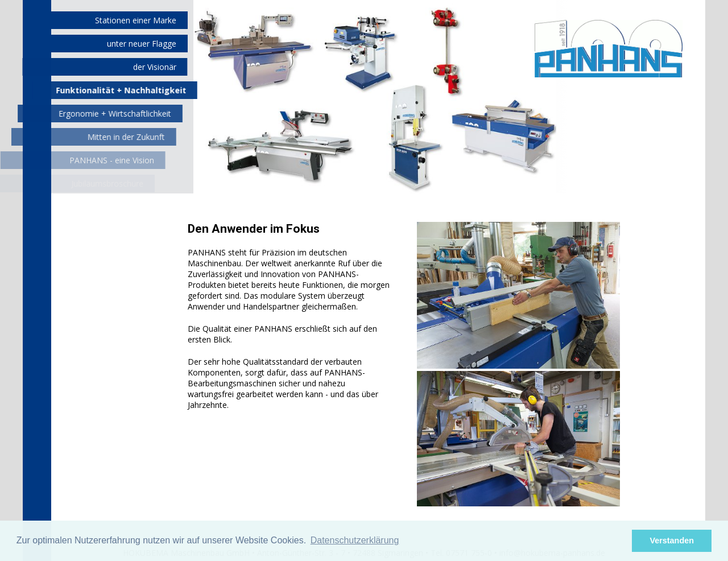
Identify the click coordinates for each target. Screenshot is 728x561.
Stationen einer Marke (136, 20)
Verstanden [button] (672, 541)
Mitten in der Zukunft (115, 137)
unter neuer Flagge (142, 44)
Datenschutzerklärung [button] (355, 540)
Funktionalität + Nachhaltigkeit (117, 90)
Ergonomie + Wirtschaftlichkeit (109, 114)
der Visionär (153, 67)
